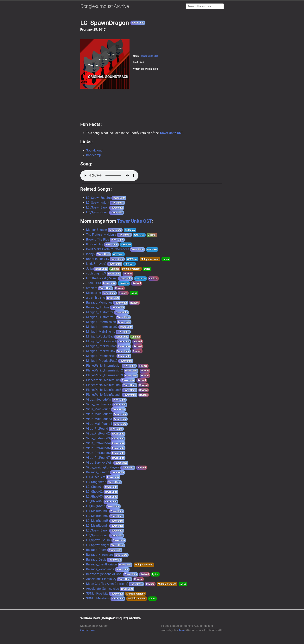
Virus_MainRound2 (99, 414)
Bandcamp (94, 155)
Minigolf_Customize (100, 312)
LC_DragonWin (96, 482)
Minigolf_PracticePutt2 (102, 361)
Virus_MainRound (98, 409)
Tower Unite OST (149, 56)
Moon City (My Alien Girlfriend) (107, 584)
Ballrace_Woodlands (100, 569)
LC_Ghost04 (94, 501)
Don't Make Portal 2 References (108, 249)
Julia (89, 269)
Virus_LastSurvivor (99, 404)
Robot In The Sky (98, 259)
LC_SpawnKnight (98, 203)
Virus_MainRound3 (99, 419)
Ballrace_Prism (96, 550)
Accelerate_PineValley (101, 579)
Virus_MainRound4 (99, 424)
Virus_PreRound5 (98, 448)
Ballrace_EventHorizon (101, 564)
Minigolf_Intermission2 (102, 327)
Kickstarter (94, 293)
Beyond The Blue (98, 239)
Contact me (88, 630)
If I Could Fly (95, 244)
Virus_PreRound (97, 429)
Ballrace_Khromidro (100, 555)
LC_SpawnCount (97, 212)
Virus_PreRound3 (98, 438)
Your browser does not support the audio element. (109, 176)
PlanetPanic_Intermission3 (104, 375)
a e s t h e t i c (95, 298)
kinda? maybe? (96, 264)
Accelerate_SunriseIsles (102, 589)
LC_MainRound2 (97, 516)
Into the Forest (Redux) (102, 278)
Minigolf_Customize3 (101, 317)
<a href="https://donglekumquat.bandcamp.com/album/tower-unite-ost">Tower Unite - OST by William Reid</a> (152, 108)
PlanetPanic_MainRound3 (104, 390)
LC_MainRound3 (97, 521)
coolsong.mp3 (96, 273)
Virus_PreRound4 (98, 443)
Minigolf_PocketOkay (101, 351)
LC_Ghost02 (94, 492)
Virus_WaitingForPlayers (103, 467)
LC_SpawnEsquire (98, 198)
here (182, 630)
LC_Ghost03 (94, 496)
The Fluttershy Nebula (101, 235)
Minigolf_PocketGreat (101, 346)
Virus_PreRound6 (98, 453)
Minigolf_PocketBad (100, 336)
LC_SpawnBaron (97, 207)
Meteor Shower (97, 230)
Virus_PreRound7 (98, 458)
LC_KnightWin (96, 506)
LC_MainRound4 (97, 526)
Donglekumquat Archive (104, 6)
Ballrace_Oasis (96, 560)
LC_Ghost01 (94, 487)
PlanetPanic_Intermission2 (104, 370)
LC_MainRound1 (97, 511)
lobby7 (91, 254)
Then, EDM (93, 283)
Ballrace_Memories (99, 303)
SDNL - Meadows (98, 598)
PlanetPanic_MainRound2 (104, 385)
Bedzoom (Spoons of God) (104, 574)
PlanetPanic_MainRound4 (104, 395)
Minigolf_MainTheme (101, 332)
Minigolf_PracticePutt (101, 356)
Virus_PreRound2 (98, 433)
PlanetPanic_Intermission (104, 366)
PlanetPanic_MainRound (103, 380)
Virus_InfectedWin (99, 399)
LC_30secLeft (95, 477)
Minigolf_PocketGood (101, 341)
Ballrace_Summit (98, 472)
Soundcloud (94, 150)
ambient (92, 288)
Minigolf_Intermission (101, 322)
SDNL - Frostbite (97, 593)
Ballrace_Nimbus (98, 307)
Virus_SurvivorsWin (99, 463)
